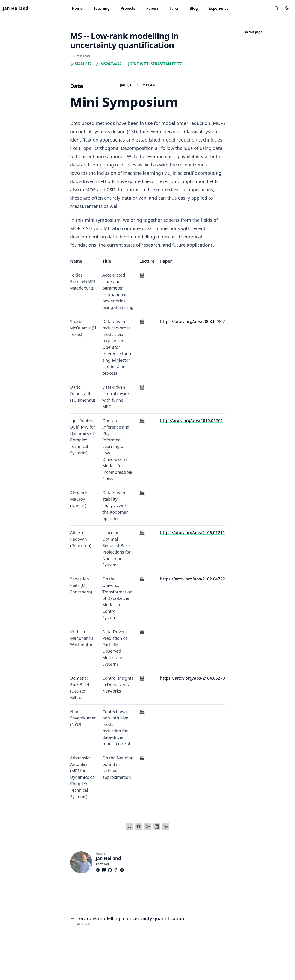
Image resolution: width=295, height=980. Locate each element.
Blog (194, 8)
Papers (152, 8)
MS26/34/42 (109, 64)
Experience (219, 8)
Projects (128, 8)
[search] (277, 8)
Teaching (102, 8)
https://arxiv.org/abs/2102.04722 (193, 579)
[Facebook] (139, 826)
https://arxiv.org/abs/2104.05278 (193, 678)
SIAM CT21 (82, 64)
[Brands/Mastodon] (105, 870)
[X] (129, 826)
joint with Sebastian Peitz (153, 64)
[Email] (148, 826)
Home (77, 8)
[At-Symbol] (99, 870)
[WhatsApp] (166, 826)
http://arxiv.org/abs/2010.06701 (192, 420)
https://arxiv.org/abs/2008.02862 (193, 321)
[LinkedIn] (157, 826)
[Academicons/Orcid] (123, 870)
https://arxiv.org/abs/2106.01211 (193, 533)
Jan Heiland (16, 8)
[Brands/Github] (111, 870)
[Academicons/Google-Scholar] (117, 870)
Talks (174, 8)
